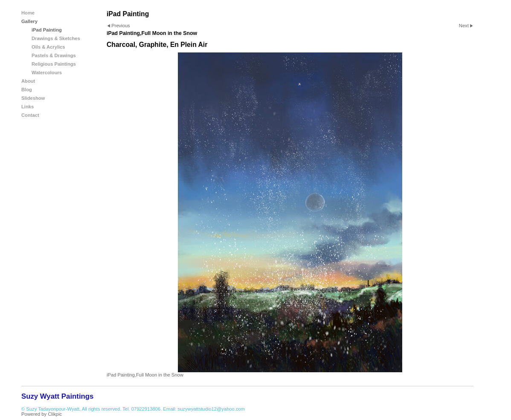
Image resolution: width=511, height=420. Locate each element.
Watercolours (47, 72)
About (28, 81)
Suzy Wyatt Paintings (57, 396)
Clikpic (55, 414)
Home (28, 13)
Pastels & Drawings (54, 55)
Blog (27, 90)
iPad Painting (47, 30)
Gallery (29, 21)
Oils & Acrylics (48, 47)
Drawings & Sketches (56, 38)
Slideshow (33, 98)
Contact (30, 115)
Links (28, 107)
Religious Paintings (54, 64)
